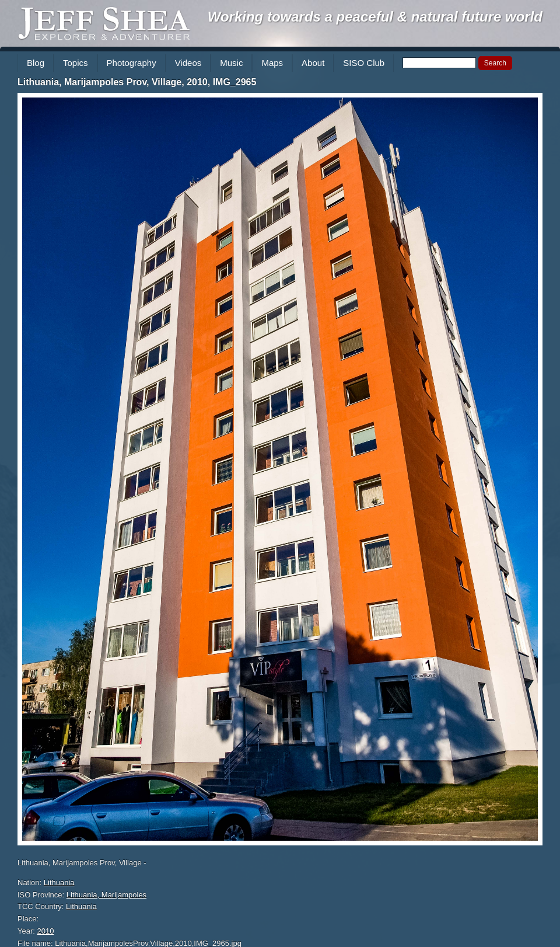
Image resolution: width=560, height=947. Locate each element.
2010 (46, 931)
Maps (272, 63)
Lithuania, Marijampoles (106, 895)
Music (231, 63)
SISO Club (364, 63)
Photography (132, 63)
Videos (188, 63)
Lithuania (59, 882)
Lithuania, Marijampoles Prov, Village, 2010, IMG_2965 (137, 82)
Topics (76, 63)
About (313, 63)
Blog (36, 63)
